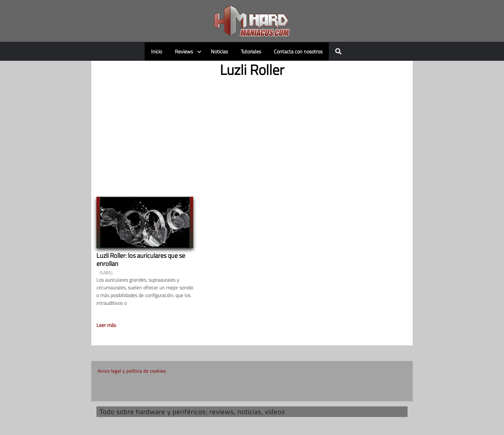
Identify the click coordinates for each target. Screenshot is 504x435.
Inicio (157, 51)
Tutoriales (251, 51)
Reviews (184, 51)
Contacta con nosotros (298, 51)
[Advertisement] (252, 132)
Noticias (219, 51)
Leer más (106, 325)
